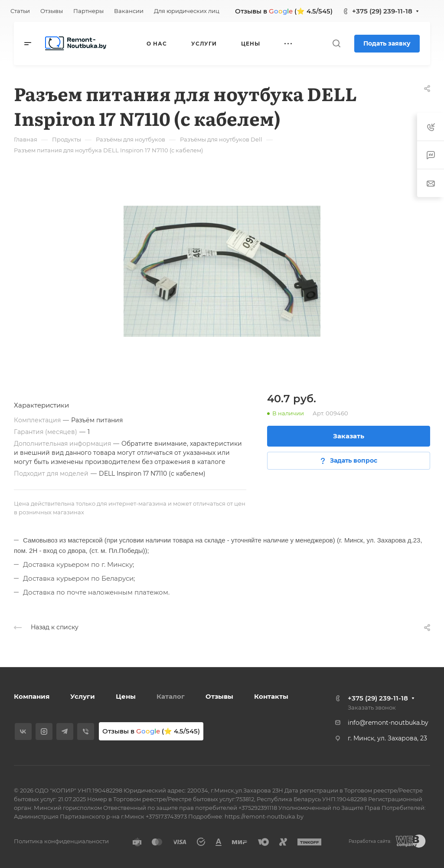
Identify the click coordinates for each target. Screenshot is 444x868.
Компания (32, 696)
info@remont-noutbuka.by (388, 723)
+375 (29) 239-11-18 (382, 11)
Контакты (271, 696)
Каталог (171, 696)
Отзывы (219, 696)
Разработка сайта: (370, 841)
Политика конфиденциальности (61, 841)
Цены (126, 696)
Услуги (83, 696)
